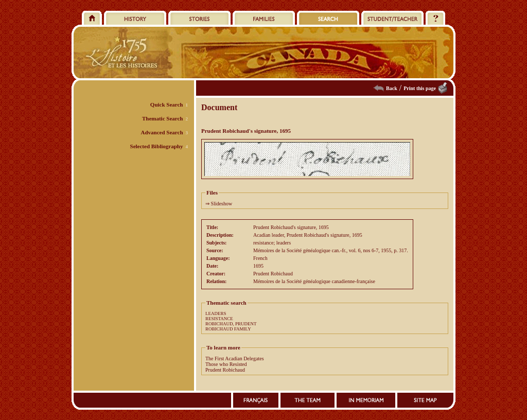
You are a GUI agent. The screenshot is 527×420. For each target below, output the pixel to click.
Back (392, 88)
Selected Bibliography (157, 146)
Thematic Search (163, 118)
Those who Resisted (226, 364)
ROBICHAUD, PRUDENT (231, 324)
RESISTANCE (219, 319)
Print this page (420, 88)
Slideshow (222, 204)
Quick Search (167, 104)
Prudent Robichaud (225, 370)
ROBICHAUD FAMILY (228, 329)
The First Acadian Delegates (235, 358)
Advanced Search (162, 132)
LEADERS (216, 313)
